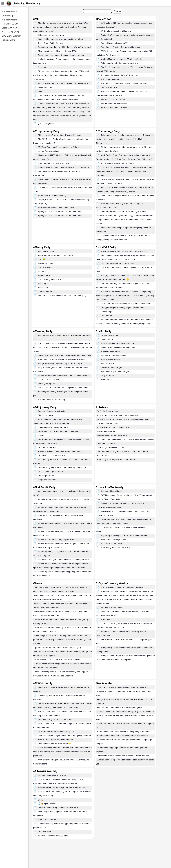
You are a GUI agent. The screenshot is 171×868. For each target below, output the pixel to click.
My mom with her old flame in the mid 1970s (58, 51)
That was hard (44, 832)
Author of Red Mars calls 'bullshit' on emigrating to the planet (124, 732)
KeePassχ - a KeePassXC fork (110, 447)
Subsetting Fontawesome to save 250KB (56, 208)
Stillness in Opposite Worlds (113, 355)
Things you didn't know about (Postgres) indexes (60, 135)
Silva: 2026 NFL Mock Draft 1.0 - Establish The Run (57, 660)
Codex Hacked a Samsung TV (114, 43)
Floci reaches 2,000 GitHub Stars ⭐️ (54, 744)
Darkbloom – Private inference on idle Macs (120, 47)
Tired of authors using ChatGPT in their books (59, 808)
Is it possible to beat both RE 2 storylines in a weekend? (63, 388)
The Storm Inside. (46, 415)
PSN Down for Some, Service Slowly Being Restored (62, 359)
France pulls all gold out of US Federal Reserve (122, 587)
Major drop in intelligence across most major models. (124, 536)
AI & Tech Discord (9, 20)
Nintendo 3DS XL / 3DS (49, 380)
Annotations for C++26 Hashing (52, 195)
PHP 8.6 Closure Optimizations (115, 107)
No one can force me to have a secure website (117, 415)
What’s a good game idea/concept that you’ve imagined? (63, 376)
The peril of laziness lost (107, 423)
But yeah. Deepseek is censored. (53, 775)
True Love (105, 620)
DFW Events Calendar (11, 36)
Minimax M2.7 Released (112, 544)
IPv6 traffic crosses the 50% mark (116, 31)
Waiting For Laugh (46, 251)
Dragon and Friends (47, 480)
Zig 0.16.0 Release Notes (108, 411)
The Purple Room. (46, 476)
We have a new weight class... (114, 540)
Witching (42, 284)
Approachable (44, 275)
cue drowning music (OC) (49, 279)
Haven (41, 435)
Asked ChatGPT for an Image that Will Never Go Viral (62, 787)
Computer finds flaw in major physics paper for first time (121, 687)
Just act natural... (46, 292)
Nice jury (42, 67)
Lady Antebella (107, 376)
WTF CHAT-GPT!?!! (47, 820)
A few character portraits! (112, 351)
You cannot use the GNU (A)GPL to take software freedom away (125, 439)
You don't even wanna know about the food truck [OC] (62, 296)
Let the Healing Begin (110, 335)
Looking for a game (47, 384)
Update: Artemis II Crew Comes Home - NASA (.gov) (57, 648)
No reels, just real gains (111, 607)
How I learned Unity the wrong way (54, 163)
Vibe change (106, 312)
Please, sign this (45, 263)
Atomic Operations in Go (49, 151)
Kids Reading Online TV (12, 32)
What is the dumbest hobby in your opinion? (58, 540)
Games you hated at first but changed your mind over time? (65, 355)
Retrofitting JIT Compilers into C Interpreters (116, 460)
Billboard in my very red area (51, 35)
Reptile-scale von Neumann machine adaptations (60, 452)
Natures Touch (107, 363)
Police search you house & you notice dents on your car (63, 55)
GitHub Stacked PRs (106, 431)
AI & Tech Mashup (9, 12)
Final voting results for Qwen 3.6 (115, 548)
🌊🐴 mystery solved (48, 804)
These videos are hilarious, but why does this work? (124, 251)
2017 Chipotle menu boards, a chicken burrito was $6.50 (63, 83)
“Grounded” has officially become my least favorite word (126, 304)
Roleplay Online (8, 40)
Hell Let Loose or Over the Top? (52, 400)
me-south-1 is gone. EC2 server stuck (55, 720)
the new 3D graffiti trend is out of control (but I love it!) (62, 468)
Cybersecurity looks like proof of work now (120, 63)
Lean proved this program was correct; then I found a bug (122, 452)
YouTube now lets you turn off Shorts (117, 163)
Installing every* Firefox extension (112, 435)
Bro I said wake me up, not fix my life (117, 263)
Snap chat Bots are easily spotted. (53, 836)
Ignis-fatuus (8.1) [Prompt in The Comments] (58, 431)
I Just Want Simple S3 (106, 443)
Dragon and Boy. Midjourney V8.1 (53, 427)
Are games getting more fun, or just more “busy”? (60, 363)
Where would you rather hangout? (116, 372)
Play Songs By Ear (10, 24)
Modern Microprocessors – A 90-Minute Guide (121, 59)
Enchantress (106, 380)
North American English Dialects (115, 103)
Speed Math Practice (11, 28)
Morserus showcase (47, 447)
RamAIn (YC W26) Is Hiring (113, 99)
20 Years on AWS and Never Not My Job (56, 732)
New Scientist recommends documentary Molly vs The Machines (125, 712)
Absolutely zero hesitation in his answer (56, 255)
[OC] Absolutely (45, 267)
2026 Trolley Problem (110, 359)
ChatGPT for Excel (109, 87)
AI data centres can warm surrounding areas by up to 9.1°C (123, 736)
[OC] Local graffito (46, 124)
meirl (40, 91)
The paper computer (110, 79)
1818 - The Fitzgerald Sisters (51, 472)
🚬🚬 (41, 800)
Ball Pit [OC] (44, 271)
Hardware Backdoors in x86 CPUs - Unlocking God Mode (64, 167)
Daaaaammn (107, 316)
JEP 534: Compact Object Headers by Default (59, 147)
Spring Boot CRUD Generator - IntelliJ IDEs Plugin (61, 212)
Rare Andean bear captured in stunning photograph (119, 708)
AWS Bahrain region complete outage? (55, 740)
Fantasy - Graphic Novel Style (51, 411)
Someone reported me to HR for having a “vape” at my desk (65, 47)
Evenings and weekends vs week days (118, 347)
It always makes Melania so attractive (118, 343)
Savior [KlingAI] (108, 339)
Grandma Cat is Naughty (112, 368)
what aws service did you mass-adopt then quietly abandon (64, 736)
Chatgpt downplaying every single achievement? (122, 308)
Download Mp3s (9, 16)
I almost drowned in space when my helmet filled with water (123, 756)
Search (117, 11)
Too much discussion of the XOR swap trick (120, 75)
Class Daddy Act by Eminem (51, 43)
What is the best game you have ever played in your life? (63, 560)
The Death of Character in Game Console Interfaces (124, 83)
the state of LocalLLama (112, 491)
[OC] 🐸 (42, 259)
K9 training (43, 288)
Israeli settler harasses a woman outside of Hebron (61, 39)
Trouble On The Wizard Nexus (52, 456)
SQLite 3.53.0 (103, 456)
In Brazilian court (46, 87)
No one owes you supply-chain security (114, 427)
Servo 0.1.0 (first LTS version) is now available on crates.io (123, 419)
